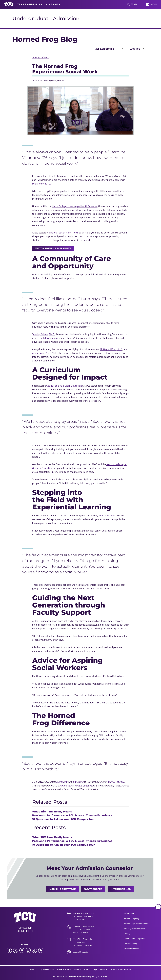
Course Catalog (130, 944)
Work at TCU (35, 969)
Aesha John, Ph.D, (42, 353)
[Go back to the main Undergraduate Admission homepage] (25, 922)
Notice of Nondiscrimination (69, 969)
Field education (107, 515)
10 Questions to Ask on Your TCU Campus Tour (63, 819)
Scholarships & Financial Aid (136, 923)
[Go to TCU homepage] (32, 4)
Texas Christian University (80, 976)
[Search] (133, 4)
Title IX (87, 969)
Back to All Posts (41, 57)
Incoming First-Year (62, 889)
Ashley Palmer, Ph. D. (44, 334)
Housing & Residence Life (135, 929)
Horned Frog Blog (131, 918)
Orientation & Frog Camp (135, 939)
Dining (127, 934)
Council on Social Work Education (64, 386)
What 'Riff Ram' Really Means (52, 812)
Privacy (114, 969)
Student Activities (131, 949)
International (121, 889)
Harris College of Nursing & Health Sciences (75, 206)
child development (49, 338)
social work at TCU (42, 184)
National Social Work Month (64, 233)
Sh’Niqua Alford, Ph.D (111, 349)
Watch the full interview (53, 248)
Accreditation (126, 969)
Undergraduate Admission (46, 18)
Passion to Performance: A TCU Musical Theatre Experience (72, 815)
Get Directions (79, 919)
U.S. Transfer (93, 889)
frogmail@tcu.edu (80, 952)
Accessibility (48, 969)
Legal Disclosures (100, 969)
